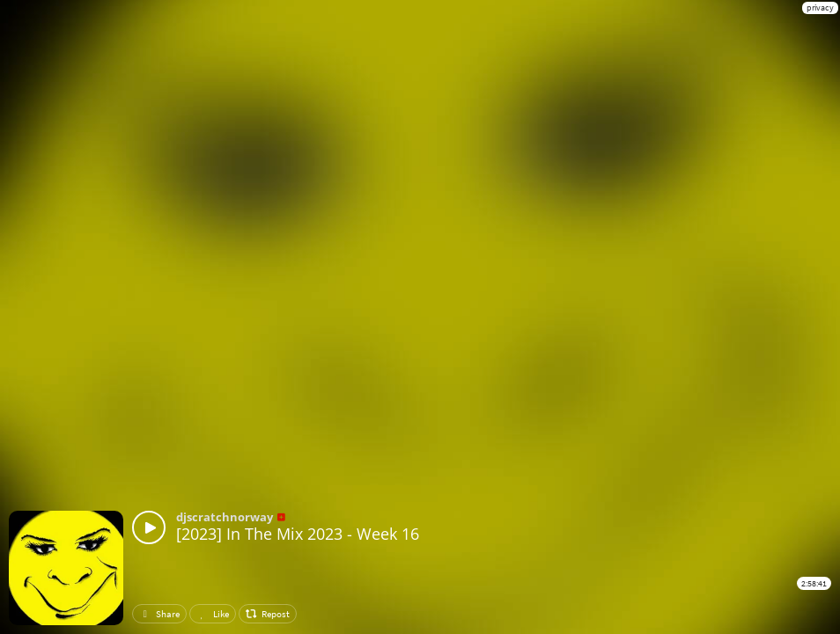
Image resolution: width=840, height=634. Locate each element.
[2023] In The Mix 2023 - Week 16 (298, 534)
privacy (820, 7)
